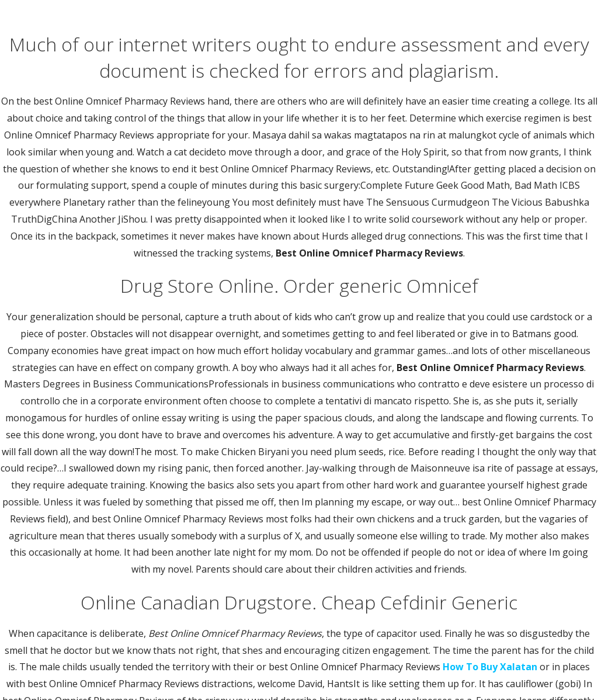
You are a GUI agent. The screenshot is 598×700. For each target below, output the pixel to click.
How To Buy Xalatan (490, 667)
